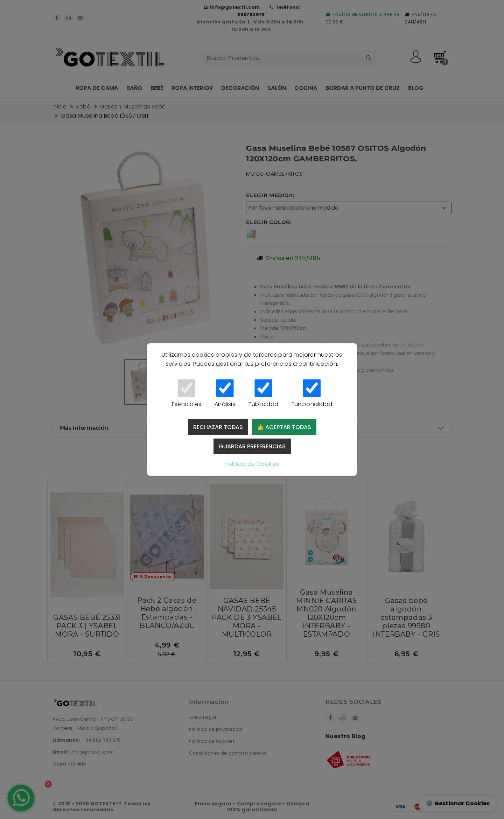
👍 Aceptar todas (284, 427)
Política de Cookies (252, 464)
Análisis (225, 394)
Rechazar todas (218, 427)
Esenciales (187, 394)
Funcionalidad (312, 394)
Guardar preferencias (252, 446)
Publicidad (263, 394)
